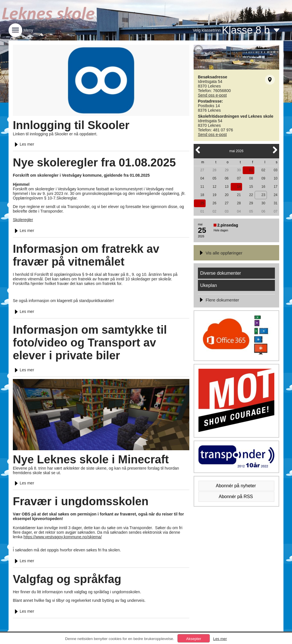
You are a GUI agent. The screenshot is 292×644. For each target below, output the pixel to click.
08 (251, 178)
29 (227, 170)
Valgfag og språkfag (67, 579)
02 (263, 170)
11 (202, 187)
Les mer (24, 144)
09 (263, 178)
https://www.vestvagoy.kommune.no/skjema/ (62, 537)
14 (239, 187)
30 (239, 170)
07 (239, 178)
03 (276, 170)
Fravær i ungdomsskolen (81, 501)
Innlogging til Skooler (71, 125)
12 (214, 187)
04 (202, 178)
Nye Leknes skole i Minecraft (91, 459)
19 (214, 195)
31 (276, 203)
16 (263, 187)
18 (202, 195)
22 (251, 195)
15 (251, 187)
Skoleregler (23, 220)
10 (276, 178)
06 (227, 178)
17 (276, 187)
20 (227, 195)
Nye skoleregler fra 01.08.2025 (94, 162)
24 (276, 195)
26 (214, 203)
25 (202, 203)
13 (227, 187)
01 (251, 170)
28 (214, 170)
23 (263, 195)
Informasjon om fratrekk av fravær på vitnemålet (86, 255)
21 (239, 195)
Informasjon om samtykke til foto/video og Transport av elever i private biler (90, 343)
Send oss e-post (212, 95)
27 (202, 170)
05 (214, 178)
